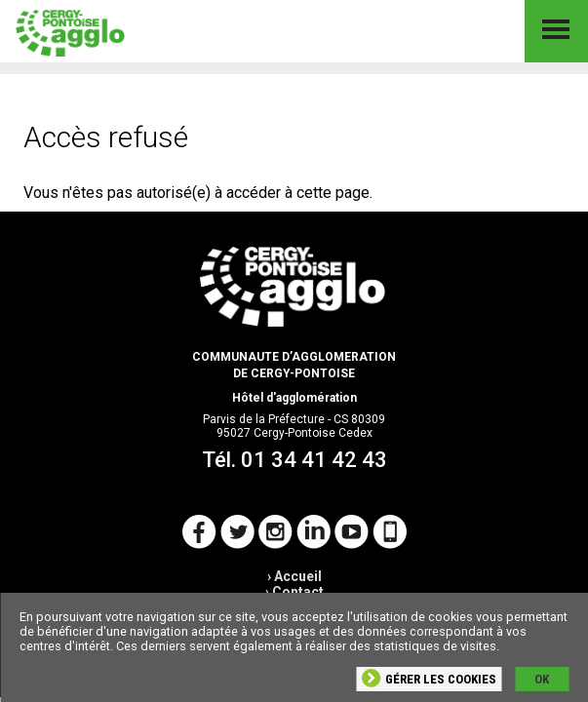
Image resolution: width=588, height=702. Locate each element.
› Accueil (294, 576)
